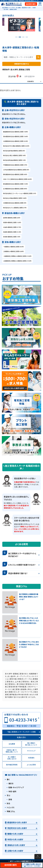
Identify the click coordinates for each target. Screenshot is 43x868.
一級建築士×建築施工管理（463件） (14, 247)
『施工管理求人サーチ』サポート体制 (22, 732)
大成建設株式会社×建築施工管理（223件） (16, 141)
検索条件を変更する (22, 64)
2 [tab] (20, 38)
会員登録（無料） (31, 4)
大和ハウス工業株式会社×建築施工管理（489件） (18, 179)
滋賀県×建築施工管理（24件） (12, 218)
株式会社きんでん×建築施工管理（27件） (15, 208)
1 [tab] (16, 38)
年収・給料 (12, 792)
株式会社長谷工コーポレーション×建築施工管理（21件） (20, 194)
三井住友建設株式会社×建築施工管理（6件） (16, 170)
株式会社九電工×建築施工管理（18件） (15, 156)
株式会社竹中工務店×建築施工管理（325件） (16, 146)
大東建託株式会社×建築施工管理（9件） (15, 203)
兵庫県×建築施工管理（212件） (12, 232)
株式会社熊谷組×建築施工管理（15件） (15, 160)
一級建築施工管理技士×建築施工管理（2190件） (17, 256)
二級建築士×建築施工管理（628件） (14, 252)
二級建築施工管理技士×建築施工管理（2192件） (17, 261)
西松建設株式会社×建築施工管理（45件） (15, 175)
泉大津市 (6, 9)
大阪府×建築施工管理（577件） (12, 227)
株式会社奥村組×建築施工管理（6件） (14, 151)
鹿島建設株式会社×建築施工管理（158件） (16, 132)
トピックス (11, 808)
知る (8, 804)
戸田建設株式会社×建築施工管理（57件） (15, 165)
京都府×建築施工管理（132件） (12, 223)
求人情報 (18, 8)
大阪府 (34, 8)
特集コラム (11, 812)
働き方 (11, 784)
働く (8, 780)
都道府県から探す (26, 8)
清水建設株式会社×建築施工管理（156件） (16, 137)
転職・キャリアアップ (16, 788)
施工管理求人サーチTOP (8, 8)
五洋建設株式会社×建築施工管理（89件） (15, 189)
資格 (10, 800)
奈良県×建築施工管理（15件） (12, 237)
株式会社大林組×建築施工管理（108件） (15, 198)
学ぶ (8, 796)
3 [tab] (23, 38)
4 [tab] (27, 38)
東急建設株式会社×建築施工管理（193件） (16, 184)
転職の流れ (21, 737)
